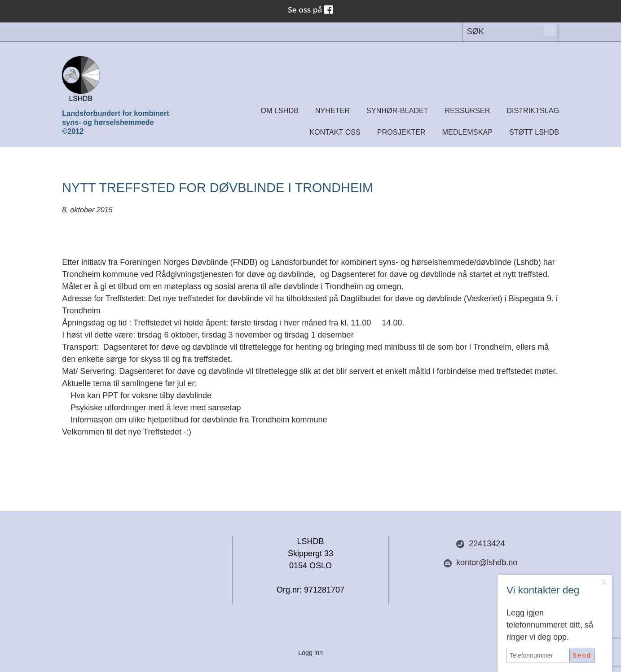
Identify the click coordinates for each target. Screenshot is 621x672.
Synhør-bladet (397, 110)
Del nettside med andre (141, 545)
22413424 (480, 544)
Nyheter (333, 110)
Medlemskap (467, 132)
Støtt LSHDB (534, 132)
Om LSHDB (280, 110)
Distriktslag (533, 110)
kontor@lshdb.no (480, 563)
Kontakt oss (335, 132)
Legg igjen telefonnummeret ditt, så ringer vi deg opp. (550, 625)
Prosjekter (401, 132)
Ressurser (468, 110)
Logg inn (310, 653)
